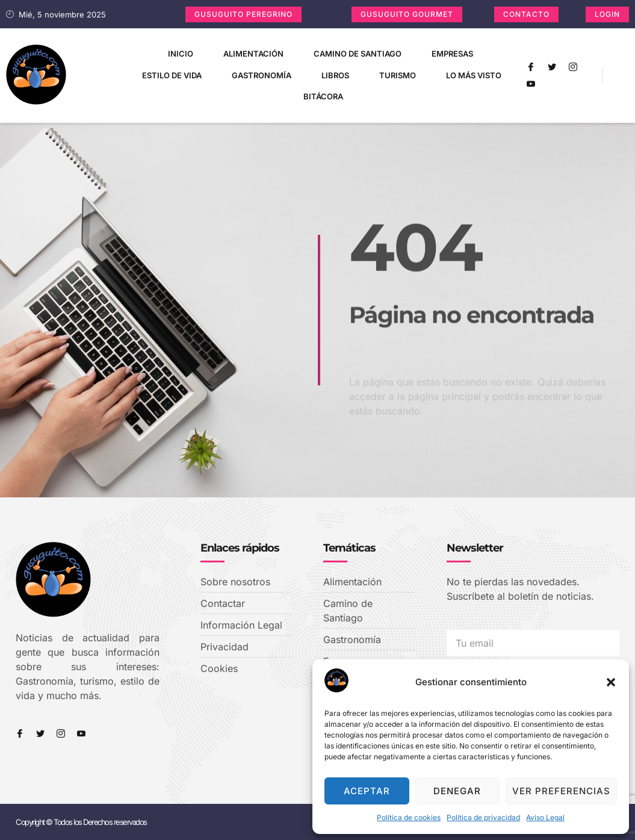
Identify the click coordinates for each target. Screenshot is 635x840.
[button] (611, 682)
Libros (335, 75)
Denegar (457, 791)
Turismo (398, 75)
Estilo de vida (172, 75)
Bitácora (323, 96)
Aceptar (367, 791)
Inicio (181, 54)
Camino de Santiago (358, 54)
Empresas (452, 54)
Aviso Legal (545, 817)
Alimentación (253, 54)
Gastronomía (262, 75)
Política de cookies (409, 817)
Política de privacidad (483, 817)
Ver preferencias (561, 791)
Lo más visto (474, 75)
